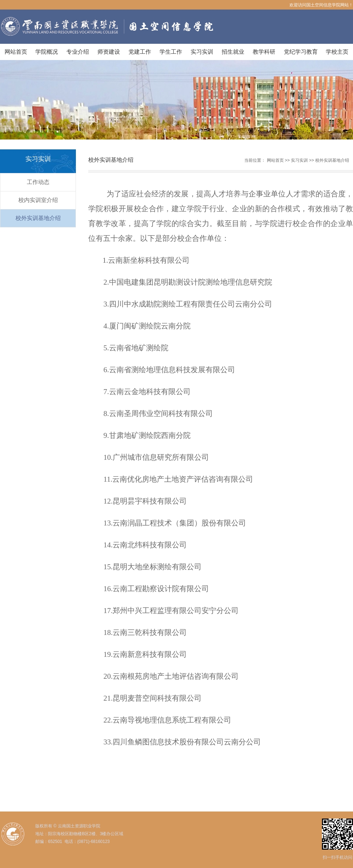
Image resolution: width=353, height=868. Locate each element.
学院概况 (47, 52)
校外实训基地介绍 (38, 218)
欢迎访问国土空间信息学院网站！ (321, 5)
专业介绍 (78, 52)
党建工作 (140, 52)
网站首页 (16, 52)
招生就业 (233, 52)
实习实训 (202, 52)
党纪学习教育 (301, 52)
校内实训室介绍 (38, 200)
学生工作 (171, 52)
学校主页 (337, 52)
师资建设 (109, 52)
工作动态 (38, 182)
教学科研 (264, 52)
